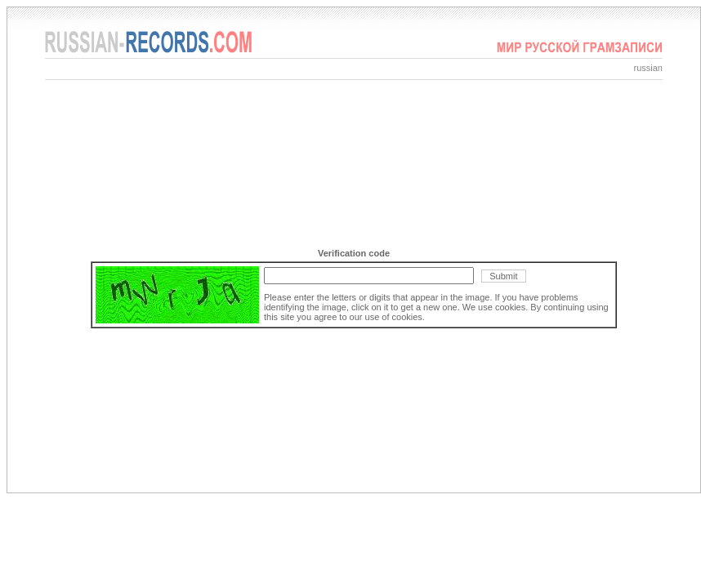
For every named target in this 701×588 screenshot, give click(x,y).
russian (648, 68)
